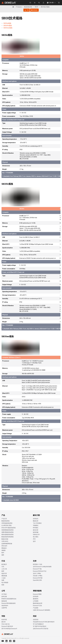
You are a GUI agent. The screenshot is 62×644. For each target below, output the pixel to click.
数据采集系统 (28, 7)
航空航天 (4, 564)
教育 (3, 571)
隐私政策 (4, 601)
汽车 (3, 567)
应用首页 (36, 519)
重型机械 (4, 576)
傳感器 (4, 550)
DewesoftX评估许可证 (40, 571)
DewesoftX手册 (38, 578)
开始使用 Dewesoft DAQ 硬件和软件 (44, 622)
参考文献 (4, 596)
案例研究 (36, 599)
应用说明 (36, 596)
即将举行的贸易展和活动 (9, 599)
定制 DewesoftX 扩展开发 (41, 629)
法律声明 (4, 608)
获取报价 (34, 10)
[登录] (43, 3)
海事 (3, 580)
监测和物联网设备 (7, 544)
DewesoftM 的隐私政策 (9, 603)
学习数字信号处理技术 (40, 626)
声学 (34, 539)
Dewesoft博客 (37, 594)
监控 (34, 541)
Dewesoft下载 (37, 569)
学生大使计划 (6, 624)
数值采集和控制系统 (8, 537)
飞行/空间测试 (37, 523)
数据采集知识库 (38, 603)
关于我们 (4, 594)
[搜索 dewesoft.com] (39, 3)
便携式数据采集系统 (8, 532)
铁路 (3, 585)
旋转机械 (36, 532)
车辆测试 (36, 525)
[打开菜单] (59, 3)
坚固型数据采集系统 (8, 530)
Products (19, 7)
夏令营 (4, 622)
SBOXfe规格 (8, 26)
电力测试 (36, 537)
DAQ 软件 (4, 546)
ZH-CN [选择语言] (51, 3)
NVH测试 (36, 528)
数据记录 (36, 521)
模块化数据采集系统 (8, 534)
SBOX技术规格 (45, 7)
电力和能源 (5, 582)
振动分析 (36, 530)
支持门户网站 (37, 573)
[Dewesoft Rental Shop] (35, 3)
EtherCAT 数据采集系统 (9, 528)
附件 (3, 553)
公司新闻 (36, 601)
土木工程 (4, 569)
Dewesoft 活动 (37, 606)
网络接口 (4, 548)
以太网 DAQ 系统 (7, 525)
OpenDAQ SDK (37, 580)
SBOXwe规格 (8, 28)
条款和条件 (5, 606)
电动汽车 (4, 573)
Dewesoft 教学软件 (7, 626)
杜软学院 (4, 620)
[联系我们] (30, 3)
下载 (27, 10)
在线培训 (36, 620)
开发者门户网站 (38, 576)
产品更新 (36, 608)
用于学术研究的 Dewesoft (9, 629)
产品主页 (4, 519)
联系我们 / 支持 (38, 564)
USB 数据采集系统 (7, 523)
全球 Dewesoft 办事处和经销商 (42, 567)
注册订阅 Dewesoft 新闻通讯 (42, 610)
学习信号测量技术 (38, 624)
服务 (3, 555)
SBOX (36, 7)
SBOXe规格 (7, 23)
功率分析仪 (5, 541)
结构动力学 (36, 534)
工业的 (4, 578)
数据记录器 (5, 539)
